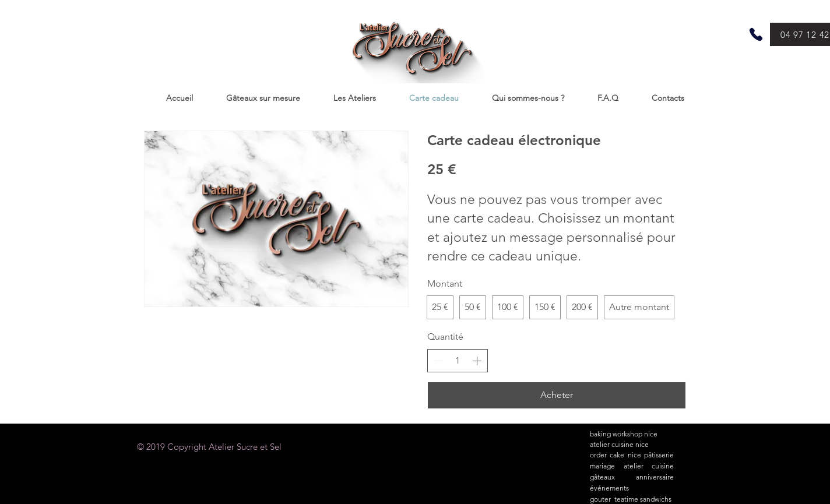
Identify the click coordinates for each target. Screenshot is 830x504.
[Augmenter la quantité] (477, 361)
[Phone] (756, 34)
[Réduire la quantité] (438, 361)
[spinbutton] (458, 361)
